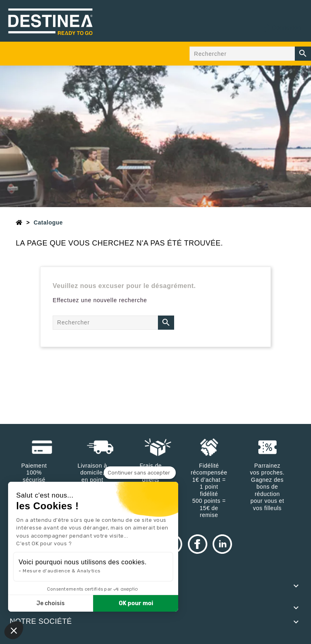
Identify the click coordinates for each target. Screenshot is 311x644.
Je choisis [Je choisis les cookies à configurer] (51, 603)
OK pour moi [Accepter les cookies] (136, 603)
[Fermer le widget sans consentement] (140, 473)
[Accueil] (19, 222)
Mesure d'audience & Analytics (62, 571)
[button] (14, 630)
